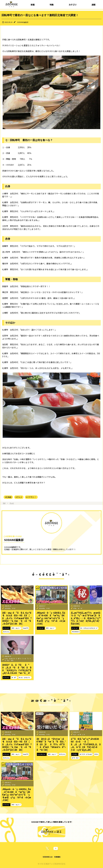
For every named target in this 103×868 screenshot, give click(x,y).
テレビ (12, 503)
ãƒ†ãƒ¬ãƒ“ (6, 628)
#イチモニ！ (31, 497)
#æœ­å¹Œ (26, 628)
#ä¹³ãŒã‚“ (76, 758)
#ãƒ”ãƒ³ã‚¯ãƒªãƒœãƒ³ (86, 754)
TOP (4, 503)
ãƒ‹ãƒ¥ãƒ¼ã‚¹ (42, 754)
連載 (94, 5)
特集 (52, 5)
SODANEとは (48, 857)
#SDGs (96, 754)
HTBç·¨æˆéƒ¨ (78, 608)
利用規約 (57, 857)
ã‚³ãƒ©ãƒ (75, 754)
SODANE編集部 (23, 22)
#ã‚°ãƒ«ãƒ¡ (6, 632)
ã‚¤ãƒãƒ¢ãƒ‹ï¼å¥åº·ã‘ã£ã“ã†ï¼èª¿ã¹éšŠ (18, 659)
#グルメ (19, 497)
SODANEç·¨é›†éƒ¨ (10, 608)
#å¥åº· (14, 677)
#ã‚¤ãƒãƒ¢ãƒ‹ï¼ (25, 677)
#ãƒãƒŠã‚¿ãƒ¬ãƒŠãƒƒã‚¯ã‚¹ (89, 628)
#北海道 (8, 497)
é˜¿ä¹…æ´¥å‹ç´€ (79, 734)
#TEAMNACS (76, 632)
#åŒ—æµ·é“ (16, 628)
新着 (33, 5)
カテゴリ (73, 5)
